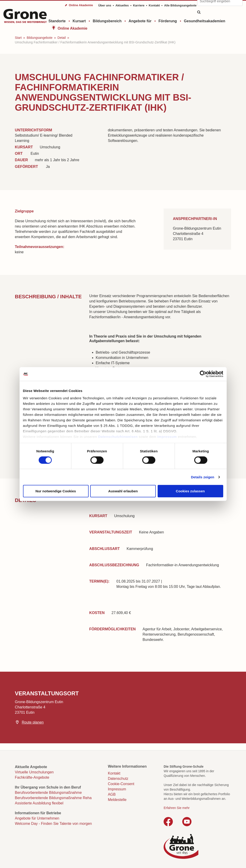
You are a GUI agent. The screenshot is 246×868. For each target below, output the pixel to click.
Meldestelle (117, 800)
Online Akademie (73, 28)
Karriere (139, 5)
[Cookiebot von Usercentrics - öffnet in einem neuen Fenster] (203, 374)
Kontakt (154, 5)
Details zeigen (203, 477)
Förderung (168, 21)
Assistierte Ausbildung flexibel (39, 803)
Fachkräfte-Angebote (32, 777)
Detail (62, 38)
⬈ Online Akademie (79, 5)
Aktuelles (122, 5)
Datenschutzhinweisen (118, 436)
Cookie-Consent (121, 784)
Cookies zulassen (190, 491)
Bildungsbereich (107, 21)
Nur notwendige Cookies (56, 491)
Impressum (167, 436)
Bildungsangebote (40, 38)
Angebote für (140, 21)
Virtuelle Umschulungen (34, 772)
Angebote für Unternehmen (37, 818)
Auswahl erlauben (123, 491)
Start (18, 38)
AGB (112, 794)
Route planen (33, 722)
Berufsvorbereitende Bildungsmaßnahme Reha (53, 798)
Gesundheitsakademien (205, 21)
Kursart (79, 21)
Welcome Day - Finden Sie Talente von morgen (54, 824)
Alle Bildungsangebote (180, 5)
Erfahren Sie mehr (177, 808)
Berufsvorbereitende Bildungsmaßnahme (48, 793)
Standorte (57, 21)
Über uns (105, 5)
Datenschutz (118, 779)
